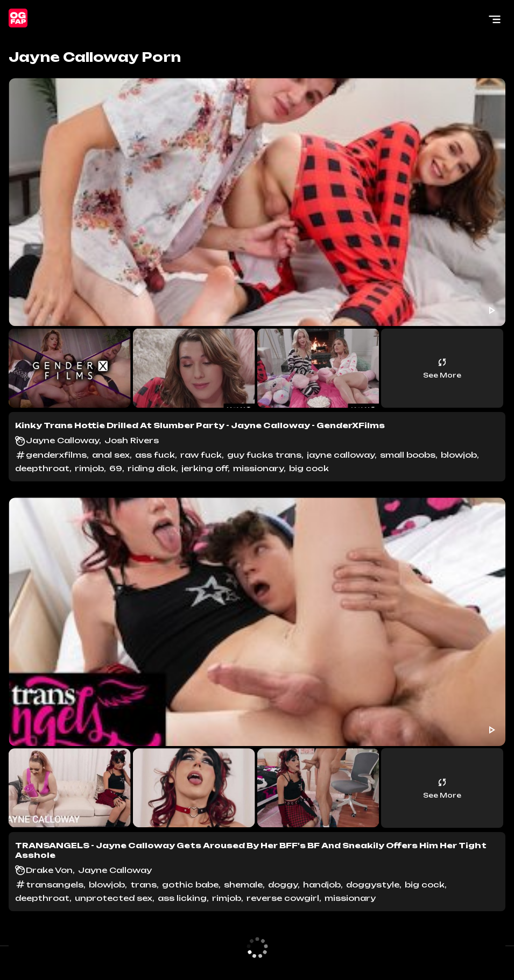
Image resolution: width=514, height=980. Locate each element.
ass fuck (155, 455)
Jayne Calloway (62, 440)
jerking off (205, 468)
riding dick (152, 468)
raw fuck (201, 455)
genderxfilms (56, 455)
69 (116, 468)
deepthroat (42, 468)
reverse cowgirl (283, 898)
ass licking (182, 898)
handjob (322, 885)
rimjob (89, 468)
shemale (243, 885)
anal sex (111, 455)
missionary (258, 468)
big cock (309, 468)
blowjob (459, 455)
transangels (55, 885)
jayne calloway (341, 455)
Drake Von (49, 870)
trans (143, 885)
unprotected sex (114, 898)
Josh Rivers (132, 440)
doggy (283, 885)
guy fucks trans (264, 455)
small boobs (408, 455)
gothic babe (190, 885)
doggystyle (373, 885)
